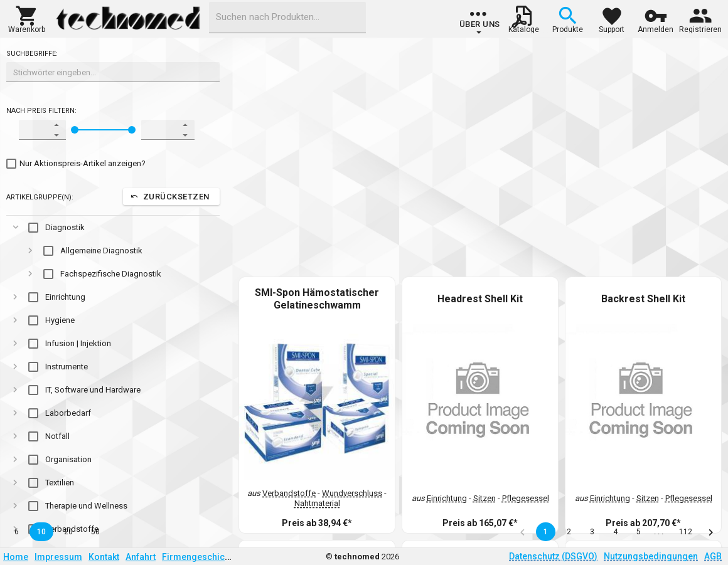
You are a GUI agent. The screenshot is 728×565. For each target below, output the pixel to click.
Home (16, 557)
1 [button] (546, 532)
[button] (27, 18)
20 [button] (68, 532)
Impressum (58, 557)
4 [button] (615, 532)
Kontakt (104, 557)
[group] (480, 22)
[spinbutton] (34, 130)
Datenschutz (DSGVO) (553, 556)
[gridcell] (113, 227)
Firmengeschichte (200, 557)
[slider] (75, 130)
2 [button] (569, 532)
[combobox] (287, 18)
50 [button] (95, 532)
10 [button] (41, 532)
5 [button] (639, 532)
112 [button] (686, 532)
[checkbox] (76, 164)
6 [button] (17, 532)
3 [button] (592, 532)
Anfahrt (141, 557)
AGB (713, 556)
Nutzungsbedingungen (651, 556)
